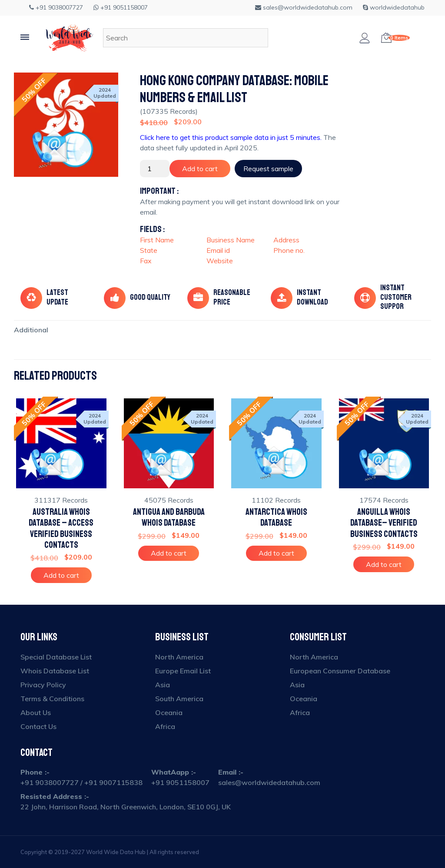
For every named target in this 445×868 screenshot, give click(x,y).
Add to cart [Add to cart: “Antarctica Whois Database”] (276, 553)
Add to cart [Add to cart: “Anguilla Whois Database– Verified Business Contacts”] (384, 564)
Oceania (169, 712)
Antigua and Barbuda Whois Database (169, 517)
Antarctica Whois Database (276, 517)
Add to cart (200, 169)
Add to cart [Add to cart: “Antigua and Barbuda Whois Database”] (169, 553)
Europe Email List (183, 671)
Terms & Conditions (52, 699)
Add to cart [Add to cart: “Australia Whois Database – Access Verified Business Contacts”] (61, 575)
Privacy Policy (43, 685)
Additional (31, 330)
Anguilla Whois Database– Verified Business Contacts (384, 523)
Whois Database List (55, 671)
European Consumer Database (340, 671)
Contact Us (38, 726)
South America (179, 699)
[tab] (31, 330)
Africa (165, 726)
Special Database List (56, 657)
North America (179, 657)
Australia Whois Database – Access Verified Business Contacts (61, 528)
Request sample (268, 169)
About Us (36, 712)
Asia (163, 685)
